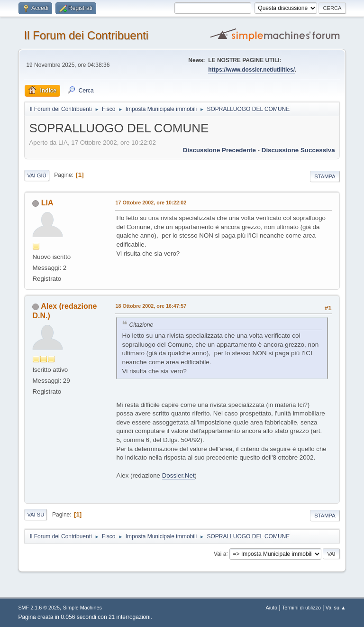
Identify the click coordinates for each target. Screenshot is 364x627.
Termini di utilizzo (301, 608)
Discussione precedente (219, 150)
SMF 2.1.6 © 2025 (39, 608)
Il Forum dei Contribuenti (86, 35)
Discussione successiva (298, 150)
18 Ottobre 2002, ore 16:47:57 (151, 306)
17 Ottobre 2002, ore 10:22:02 (151, 203)
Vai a (220, 553)
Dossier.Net (178, 475)
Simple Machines (82, 608)
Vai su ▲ (336, 608)
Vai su (36, 515)
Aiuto (272, 608)
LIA (47, 203)
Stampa (325, 176)
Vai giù (36, 175)
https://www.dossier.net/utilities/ (251, 70)
